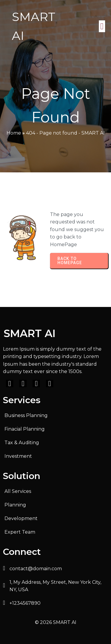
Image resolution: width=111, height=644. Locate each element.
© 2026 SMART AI (56, 622)
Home (14, 133)
